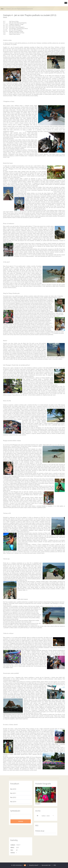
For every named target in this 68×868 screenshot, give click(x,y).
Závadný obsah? (34, 865)
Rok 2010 (13, 789)
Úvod (2, 9)
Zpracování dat (46, 865)
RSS (55, 865)
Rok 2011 (13, 793)
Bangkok (38, 804)
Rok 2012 (13, 797)
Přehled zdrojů (40, 831)
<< (38, 816)
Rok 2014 (13, 802)
